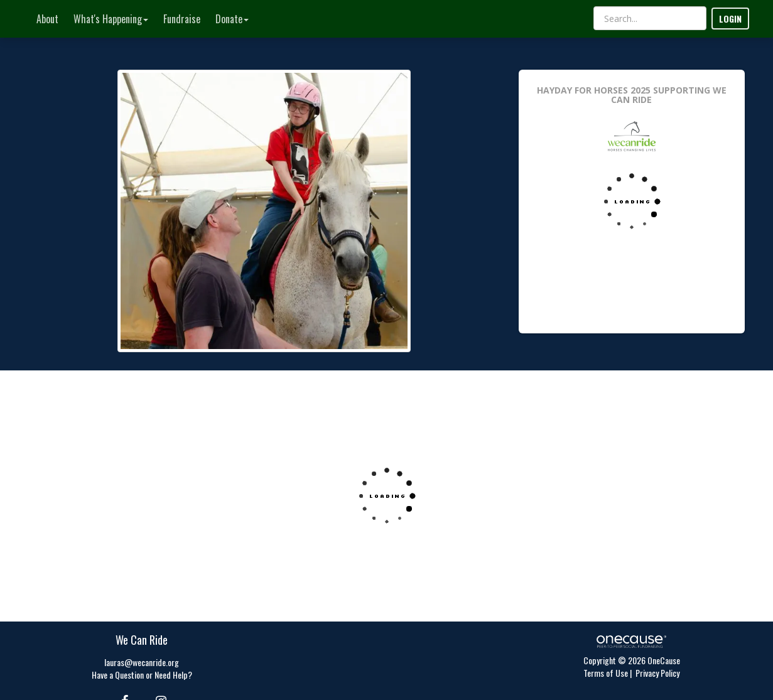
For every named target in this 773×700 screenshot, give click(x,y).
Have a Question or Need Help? (142, 675)
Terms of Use (606, 673)
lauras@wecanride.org (142, 662)
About (47, 19)
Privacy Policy (657, 673)
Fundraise (182, 19)
